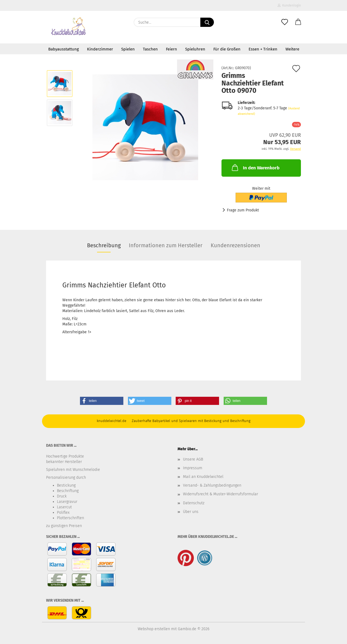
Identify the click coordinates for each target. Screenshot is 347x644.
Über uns (191, 512)
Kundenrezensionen (235, 245)
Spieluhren (195, 49)
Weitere (292, 49)
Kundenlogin (289, 5)
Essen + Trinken (263, 49)
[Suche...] (207, 22)
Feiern (171, 49)
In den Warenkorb (255, 167)
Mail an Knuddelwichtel (203, 477)
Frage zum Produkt (243, 210)
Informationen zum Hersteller (166, 245)
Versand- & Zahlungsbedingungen (212, 485)
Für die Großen (227, 49)
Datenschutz (194, 503)
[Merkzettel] (285, 22)
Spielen (128, 49)
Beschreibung (104, 245)
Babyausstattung (64, 49)
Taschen (150, 49)
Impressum (193, 468)
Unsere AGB (193, 459)
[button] (298, 22)
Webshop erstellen (154, 629)
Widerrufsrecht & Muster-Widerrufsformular (221, 494)
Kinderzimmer (100, 49)
